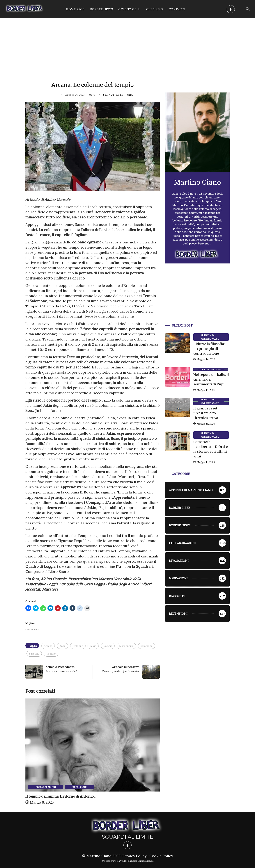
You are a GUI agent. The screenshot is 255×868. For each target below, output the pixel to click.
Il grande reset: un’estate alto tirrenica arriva (206, 413)
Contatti (177, 9)
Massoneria (126, 646)
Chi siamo (155, 9)
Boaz (62, 646)
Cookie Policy (161, 856)
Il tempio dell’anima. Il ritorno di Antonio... (60, 796)
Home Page (75, 9)
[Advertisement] (127, 46)
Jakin (93, 646)
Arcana (48, 646)
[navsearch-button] (248, 9)
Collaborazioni (46, 787)
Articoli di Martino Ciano (210, 337)
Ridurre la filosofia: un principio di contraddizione (209, 349)
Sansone (34, 654)
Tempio (51, 654)
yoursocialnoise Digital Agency (137, 861)
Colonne (78, 646)
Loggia (108, 646)
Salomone (147, 646)
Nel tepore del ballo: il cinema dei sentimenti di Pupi (211, 379)
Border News (102, 9)
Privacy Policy (134, 856)
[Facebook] (231, 9)
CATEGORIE (129, 9)
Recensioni (79, 787)
